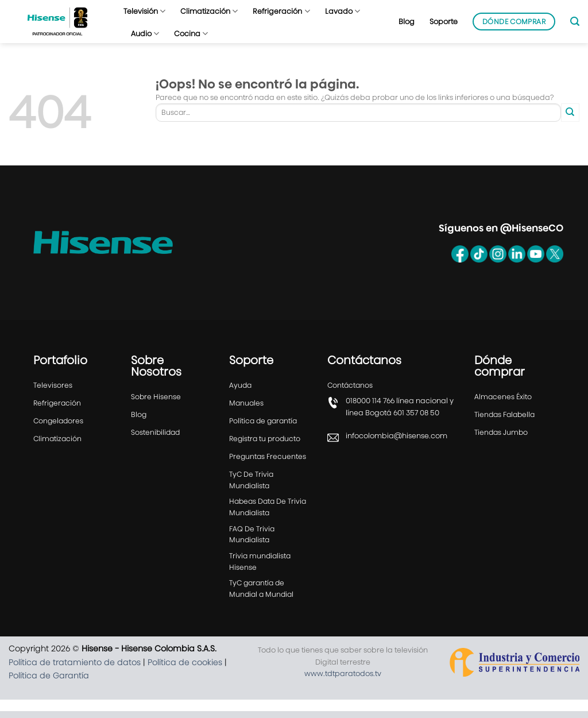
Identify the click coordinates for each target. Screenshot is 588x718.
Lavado (343, 11)
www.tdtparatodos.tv (343, 680)
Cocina (191, 34)
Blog (407, 22)
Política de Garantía (49, 682)
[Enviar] (570, 113)
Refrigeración (281, 11)
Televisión (144, 11)
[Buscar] (575, 22)
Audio (145, 34)
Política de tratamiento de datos (75, 669)
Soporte (444, 22)
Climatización (209, 11)
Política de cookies (185, 669)
